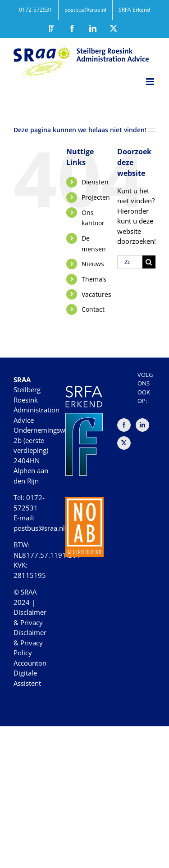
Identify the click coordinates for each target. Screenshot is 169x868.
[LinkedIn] (142, 425)
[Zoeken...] (130, 262)
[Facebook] (124, 425)
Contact (93, 309)
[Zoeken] (149, 262)
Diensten (95, 182)
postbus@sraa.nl (39, 528)
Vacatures (96, 294)
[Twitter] (124, 443)
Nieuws (93, 264)
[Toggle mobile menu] (151, 82)
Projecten (96, 197)
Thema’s (94, 279)
